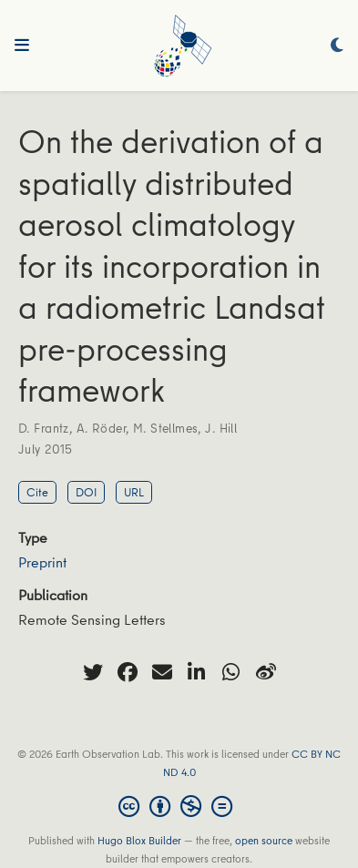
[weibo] (266, 672)
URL (134, 492)
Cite (37, 492)
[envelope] (162, 672)
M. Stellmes (166, 428)
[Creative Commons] (179, 806)
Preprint (42, 562)
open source (264, 840)
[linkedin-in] (197, 672)
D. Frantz (44, 428)
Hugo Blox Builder (139, 840)
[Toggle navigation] (22, 46)
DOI (86, 492)
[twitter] (93, 672)
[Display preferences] (337, 46)
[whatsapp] (231, 672)
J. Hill (221, 428)
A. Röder (101, 428)
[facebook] (128, 672)
